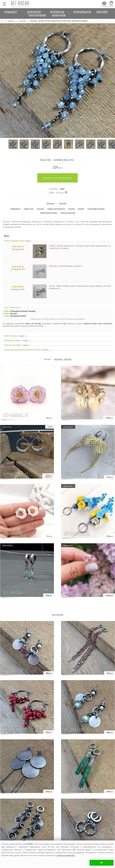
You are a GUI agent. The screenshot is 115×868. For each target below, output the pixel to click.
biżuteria (50, 203)
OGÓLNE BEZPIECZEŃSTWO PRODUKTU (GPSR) (27, 350)
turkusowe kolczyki (96, 209)
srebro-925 (29, 209)
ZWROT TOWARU (16, 336)
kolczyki (63, 203)
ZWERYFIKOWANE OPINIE (18, 241)
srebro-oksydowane (56, 209)
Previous (5, 77)
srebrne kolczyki (68, 213)
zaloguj (111, 6)
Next (110, 77)
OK (102, 863)
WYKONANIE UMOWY (17, 341)
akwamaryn (15, 209)
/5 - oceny (56, 193)
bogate (81, 209)
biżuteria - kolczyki (63, 359)
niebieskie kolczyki (49, 213)
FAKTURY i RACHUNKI (18, 345)
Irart (62, 189)
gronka (71, 209)
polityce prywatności (66, 855)
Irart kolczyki (58, 615)
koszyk (104, 6)
